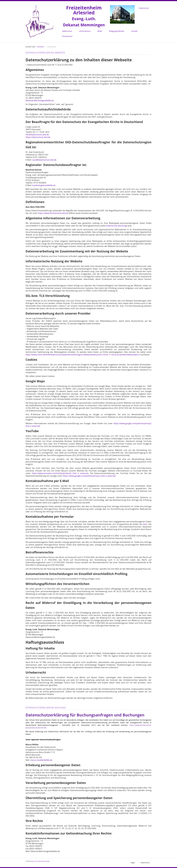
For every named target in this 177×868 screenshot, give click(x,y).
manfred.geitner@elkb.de (44, 185)
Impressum (145, 862)
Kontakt (134, 31)
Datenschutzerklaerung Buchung (46, 707)
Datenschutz (144, 8)
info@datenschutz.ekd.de (37, 134)
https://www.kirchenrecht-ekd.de (53, 213)
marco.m (35, 760)
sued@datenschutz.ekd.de (44, 160)
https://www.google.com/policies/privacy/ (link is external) (89, 476)
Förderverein (67, 36)
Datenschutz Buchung (116, 226)
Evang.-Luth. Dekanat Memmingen (40, 861)
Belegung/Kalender (117, 31)
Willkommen (67, 31)
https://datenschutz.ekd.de (38, 137)
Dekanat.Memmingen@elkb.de (40, 100)
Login (133, 862)
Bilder (100, 31)
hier (145, 524)
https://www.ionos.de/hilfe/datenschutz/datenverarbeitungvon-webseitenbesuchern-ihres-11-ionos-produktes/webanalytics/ (83, 354)
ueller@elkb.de (45, 760)
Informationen (85, 31)
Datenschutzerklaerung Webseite (46, 53)
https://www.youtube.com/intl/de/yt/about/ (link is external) (60, 473)
